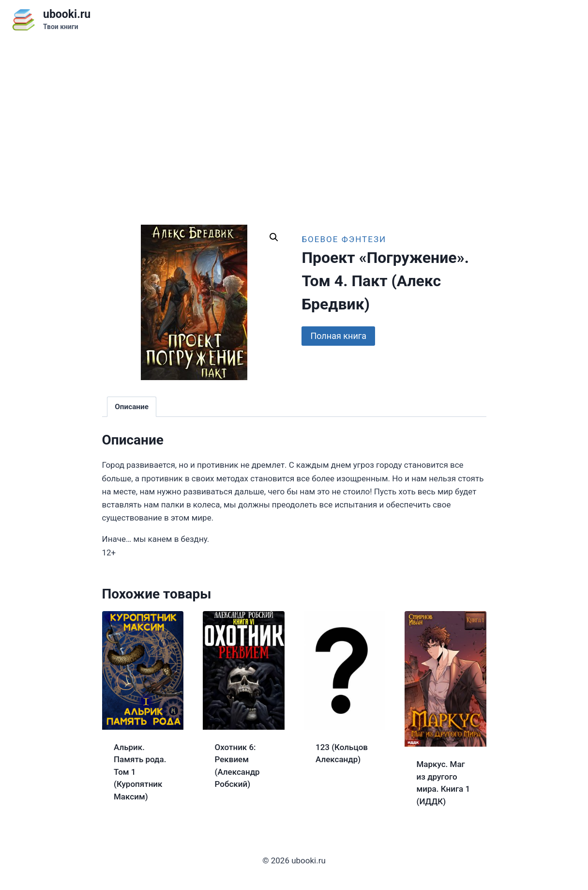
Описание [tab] (132, 407)
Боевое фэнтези (344, 239)
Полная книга (338, 336)
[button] (274, 237)
